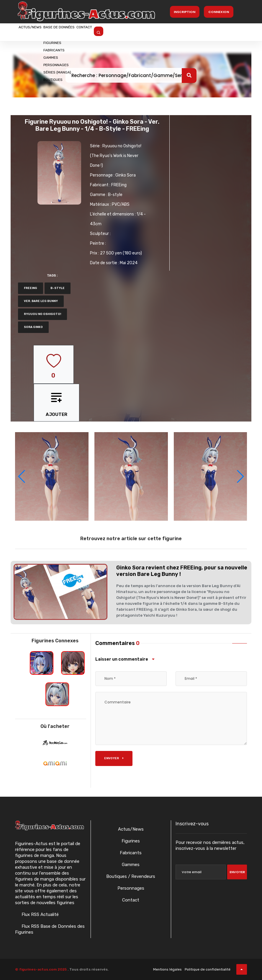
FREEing (119, 185)
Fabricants (131, 853)
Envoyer (114, 758)
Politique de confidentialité (208, 969)
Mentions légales (167, 969)
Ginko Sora (126, 175)
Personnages (131, 888)
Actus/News (37, 32)
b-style (58, 288)
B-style (115, 195)
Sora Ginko (33, 327)
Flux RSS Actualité (40, 914)
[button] (240, 476)
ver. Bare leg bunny (41, 301)
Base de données (81, 32)
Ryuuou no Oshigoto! (42, 314)
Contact (120, 32)
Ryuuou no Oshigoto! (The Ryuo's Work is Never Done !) (116, 156)
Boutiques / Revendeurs (131, 876)
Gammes (131, 865)
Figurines (131, 841)
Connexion (219, 12)
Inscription (185, 12)
